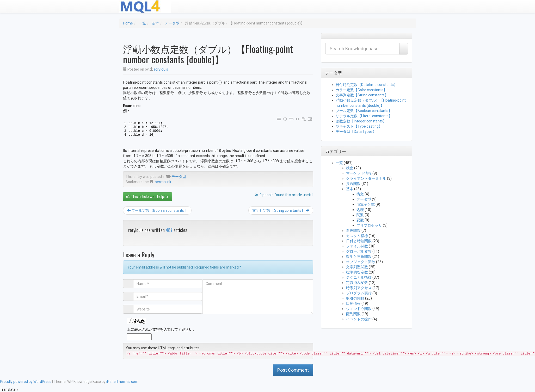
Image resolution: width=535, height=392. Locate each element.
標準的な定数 (357, 272)
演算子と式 (366, 204)
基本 (155, 23)
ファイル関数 (357, 246)
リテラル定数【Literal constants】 (364, 116)
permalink (163, 182)
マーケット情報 (359, 173)
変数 (360, 220)
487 (169, 230)
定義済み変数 (357, 283)
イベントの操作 (359, 319)
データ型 (172, 23)
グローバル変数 (359, 251)
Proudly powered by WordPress (26, 382)
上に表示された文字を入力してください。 (162, 329)
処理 (360, 210)
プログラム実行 (359, 293)
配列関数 (353, 314)
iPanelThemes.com (122, 382)
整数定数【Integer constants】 (361, 121)
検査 (350, 168)
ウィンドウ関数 (359, 309)
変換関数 (353, 231)
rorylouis (161, 69)
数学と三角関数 (359, 257)
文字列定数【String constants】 (281, 210)
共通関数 (353, 184)
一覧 (142, 23)
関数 (360, 215)
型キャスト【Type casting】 (359, 126)
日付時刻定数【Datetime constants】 (367, 85)
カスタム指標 (357, 236)
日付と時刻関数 (359, 241)
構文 (360, 194)
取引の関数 (355, 298)
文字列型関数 (357, 267)
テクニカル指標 (359, 277)
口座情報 (353, 303)
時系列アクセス (359, 288)
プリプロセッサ (369, 225)
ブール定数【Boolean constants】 (157, 210)
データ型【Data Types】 (356, 132)
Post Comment (293, 370)
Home (128, 23)
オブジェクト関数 (361, 262)
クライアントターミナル (366, 178)
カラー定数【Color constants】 (361, 90)
